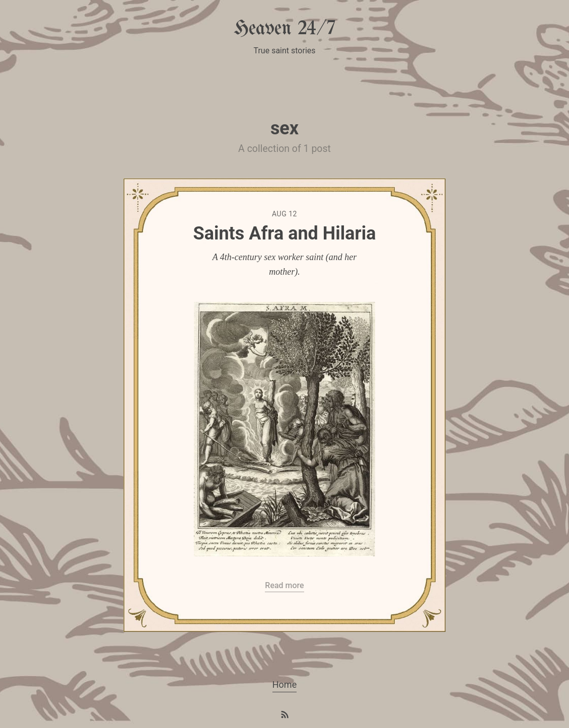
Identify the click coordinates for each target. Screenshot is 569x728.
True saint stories (284, 51)
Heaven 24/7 (284, 29)
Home (284, 684)
